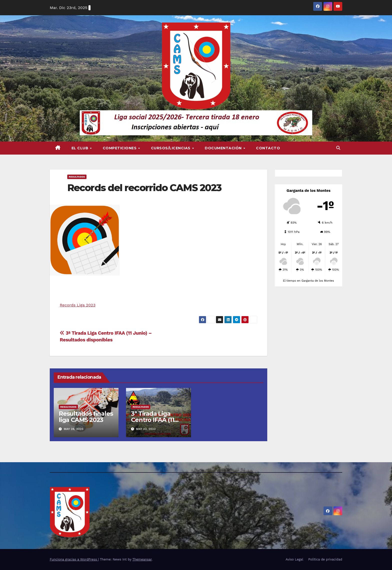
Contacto (268, 148)
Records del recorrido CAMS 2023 (144, 188)
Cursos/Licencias (171, 148)
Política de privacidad (325, 559)
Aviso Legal (294, 559)
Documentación (224, 148)
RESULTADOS (77, 177)
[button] (338, 148)
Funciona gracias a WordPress (74, 559)
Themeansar (142, 559)
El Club (80, 148)
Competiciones (120, 148)
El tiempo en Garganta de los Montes (308, 281)
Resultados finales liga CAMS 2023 (86, 417)
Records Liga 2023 (78, 305)
